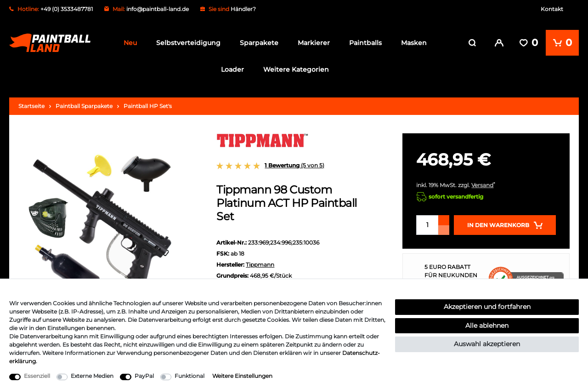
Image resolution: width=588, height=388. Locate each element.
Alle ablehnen (487, 325)
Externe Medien (92, 376)
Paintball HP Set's (148, 105)
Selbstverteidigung (188, 43)
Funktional (189, 376)
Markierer (314, 43)
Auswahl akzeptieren (487, 344)
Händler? (243, 9)
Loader (232, 69)
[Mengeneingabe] (427, 224)
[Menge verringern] (444, 229)
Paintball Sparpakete (84, 105)
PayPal (144, 376)
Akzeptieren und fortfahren (487, 307)
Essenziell (37, 376)
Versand (482, 184)
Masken (414, 43)
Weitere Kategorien (296, 69)
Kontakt (552, 9)
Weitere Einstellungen (242, 376)
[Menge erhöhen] (444, 219)
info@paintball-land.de (158, 9)
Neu (130, 43)
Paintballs (365, 43)
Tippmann (260, 263)
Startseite (31, 105)
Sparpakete (259, 43)
